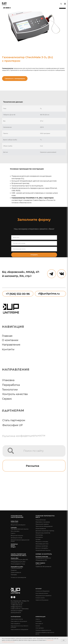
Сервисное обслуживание (43, 567)
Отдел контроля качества (17, 619)
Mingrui (13, 547)
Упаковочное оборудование (17, 517)
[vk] (14, 597)
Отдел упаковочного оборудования (19, 629)
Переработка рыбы (17, 567)
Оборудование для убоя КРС (19, 560)
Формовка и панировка (43, 522)
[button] (61, 4)
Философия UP (13, 425)
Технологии (10, 390)
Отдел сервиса (40, 563)
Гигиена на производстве (18, 577)
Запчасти (38, 564)
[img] (11, 451)
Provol (13, 545)
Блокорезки (39, 537)
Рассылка (33, 466)
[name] (34, 238)
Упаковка (8, 380)
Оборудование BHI (41, 560)
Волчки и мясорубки (42, 548)
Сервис (7, 399)
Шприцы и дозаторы (42, 546)
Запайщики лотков (16, 538)
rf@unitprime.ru (49, 294)
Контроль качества (15, 394)
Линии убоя (15, 558)
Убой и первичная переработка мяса (19, 555)
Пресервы (14, 575)
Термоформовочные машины (20, 529)
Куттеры (38, 539)
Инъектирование (41, 529)
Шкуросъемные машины (43, 550)
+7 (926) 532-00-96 (18, 294)
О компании (10, 340)
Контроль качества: (42, 557)
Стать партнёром (40, 628)
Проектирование (16, 572)
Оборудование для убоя (18, 562)
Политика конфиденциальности (24, 436)
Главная (7, 336)
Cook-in (13, 533)
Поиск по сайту (33, 451)
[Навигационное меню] (65, 4)
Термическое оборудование (44, 526)
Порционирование (16, 568)
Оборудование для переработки (43, 596)
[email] (34, 249)
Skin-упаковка (15, 531)
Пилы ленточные (41, 520)
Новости (38, 619)
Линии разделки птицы (18, 564)
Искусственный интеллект (42, 593)
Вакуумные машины (17, 536)
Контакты (8, 349)
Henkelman (14, 544)
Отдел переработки (15, 624)
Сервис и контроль (44, 554)
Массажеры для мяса (42, 544)
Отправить (34, 255)
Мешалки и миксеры (42, 542)
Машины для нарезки (42, 524)
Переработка (11, 385)
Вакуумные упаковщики (18, 525)
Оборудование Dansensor (43, 558)
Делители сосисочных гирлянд (45, 531)
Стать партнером (14, 420)
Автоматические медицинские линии (20, 541)
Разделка (14, 570)
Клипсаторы (39, 535)
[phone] (34, 243)
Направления (11, 345)
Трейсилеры (14, 523)
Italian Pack (14, 521)
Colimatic (14, 528)
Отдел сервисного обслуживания (19, 621)
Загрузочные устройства (43, 533)
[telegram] (12, 597)
